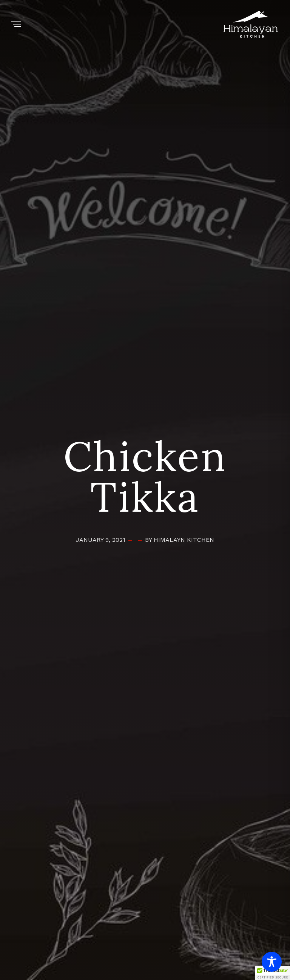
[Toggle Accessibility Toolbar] (272, 962)
